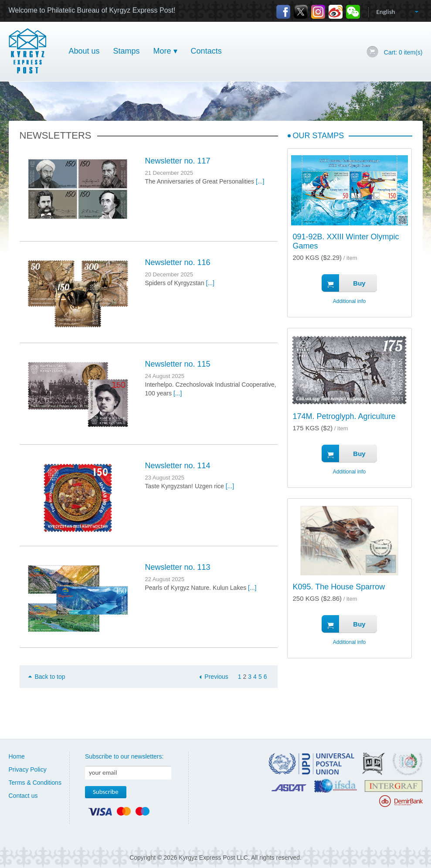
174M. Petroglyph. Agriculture (344, 416)
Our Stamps (319, 136)
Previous (216, 677)
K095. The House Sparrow (339, 587)
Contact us (23, 796)
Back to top (50, 677)
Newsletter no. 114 (178, 466)
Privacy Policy (28, 769)
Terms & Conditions (35, 783)
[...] (260, 181)
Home (17, 756)
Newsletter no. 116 (178, 262)
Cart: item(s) (403, 52)
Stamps (127, 51)
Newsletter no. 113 (178, 567)
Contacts (206, 51)
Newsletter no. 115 (178, 364)
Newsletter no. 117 (178, 161)
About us (84, 51)
